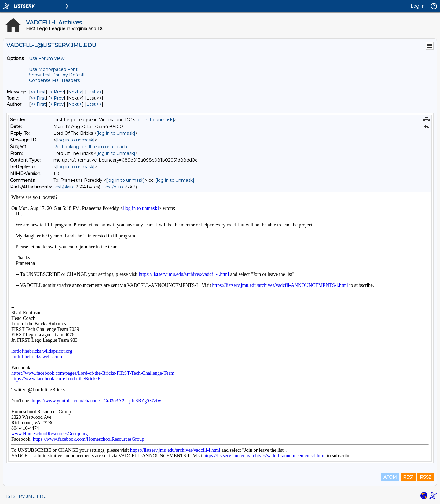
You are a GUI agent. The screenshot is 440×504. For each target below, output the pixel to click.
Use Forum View (47, 58)
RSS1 (408, 477)
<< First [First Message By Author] (38, 104)
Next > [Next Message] (75, 92)
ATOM (390, 477)
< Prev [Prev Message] (57, 92)
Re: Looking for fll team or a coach (90, 147)
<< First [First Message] (38, 92)
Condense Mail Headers (54, 80)
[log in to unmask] (155, 120)
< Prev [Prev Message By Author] (57, 104)
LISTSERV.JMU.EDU (25, 496)
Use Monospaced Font (53, 69)
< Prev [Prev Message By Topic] (57, 98)
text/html (114, 187)
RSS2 (425, 477)
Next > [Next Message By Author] (75, 104)
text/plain (63, 187)
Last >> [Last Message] (94, 92)
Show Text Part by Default (57, 75)
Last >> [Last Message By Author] (94, 104)
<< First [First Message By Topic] (38, 98)
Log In (418, 6)
